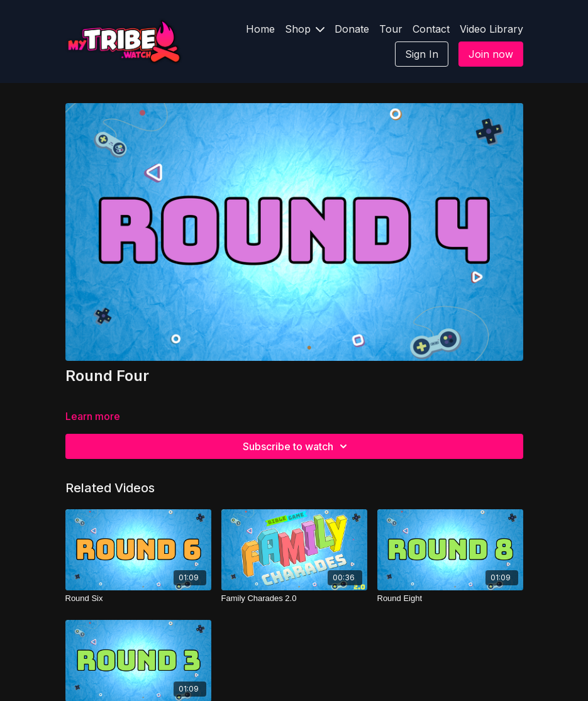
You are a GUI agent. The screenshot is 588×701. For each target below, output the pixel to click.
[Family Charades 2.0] (294, 599)
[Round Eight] (450, 599)
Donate (352, 29)
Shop (305, 29)
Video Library (491, 29)
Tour (391, 29)
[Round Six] (138, 599)
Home (260, 29)
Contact (431, 29)
